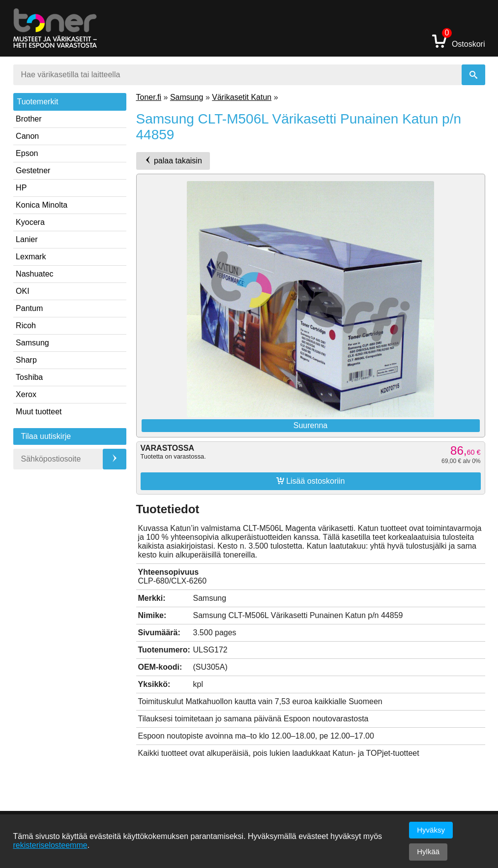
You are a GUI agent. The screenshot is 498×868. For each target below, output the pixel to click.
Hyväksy (431, 830)
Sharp (26, 360)
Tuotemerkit (38, 102)
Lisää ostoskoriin (311, 481)
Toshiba (29, 377)
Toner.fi (149, 97)
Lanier (27, 239)
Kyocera (30, 222)
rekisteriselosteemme (50, 845)
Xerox (26, 394)
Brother (29, 119)
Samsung (32, 343)
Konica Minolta (42, 205)
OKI (23, 291)
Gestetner (33, 170)
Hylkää (428, 852)
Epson (27, 153)
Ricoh (26, 325)
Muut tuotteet (39, 412)
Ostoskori (459, 41)
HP (21, 188)
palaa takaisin (173, 160)
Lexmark (31, 257)
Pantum (29, 308)
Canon (27, 136)
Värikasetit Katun (242, 97)
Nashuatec (35, 274)
